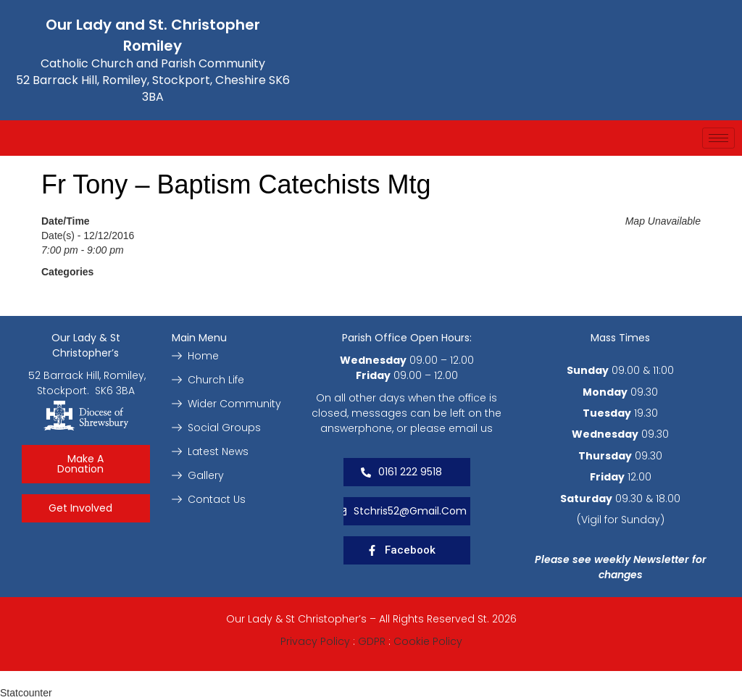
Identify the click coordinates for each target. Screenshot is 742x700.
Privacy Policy (315, 641)
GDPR (372, 641)
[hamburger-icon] (718, 138)
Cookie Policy (428, 641)
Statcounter (26, 693)
